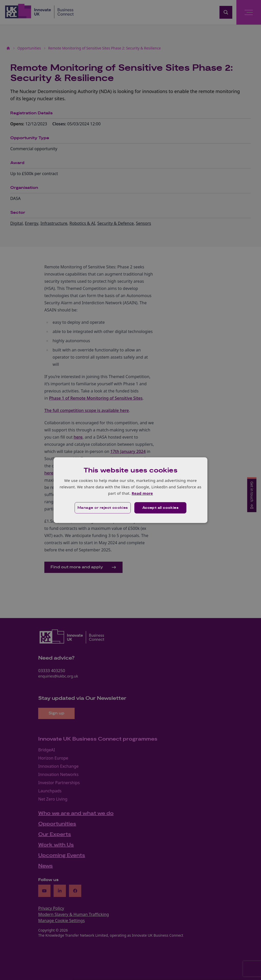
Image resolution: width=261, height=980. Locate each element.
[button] (103, 508)
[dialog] (130, 490)
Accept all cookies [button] (160, 508)
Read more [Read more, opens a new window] (142, 493)
